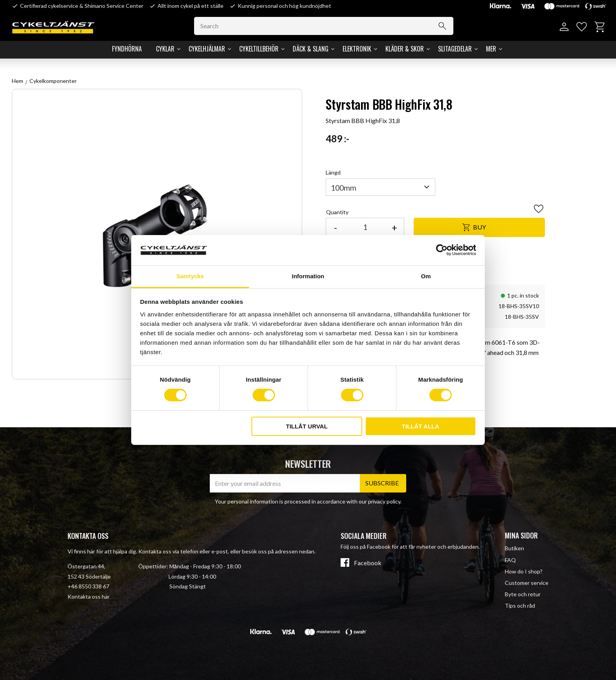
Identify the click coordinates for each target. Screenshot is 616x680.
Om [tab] (426, 276)
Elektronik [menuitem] (357, 49)
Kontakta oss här (89, 596)
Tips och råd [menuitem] (520, 606)
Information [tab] (308, 276)
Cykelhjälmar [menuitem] (207, 49)
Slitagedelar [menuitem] (455, 49)
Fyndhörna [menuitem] (127, 49)
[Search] (442, 26)
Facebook (368, 563)
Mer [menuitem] (491, 49)
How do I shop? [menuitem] (524, 571)
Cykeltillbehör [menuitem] (259, 49)
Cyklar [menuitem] (165, 49)
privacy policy (384, 501)
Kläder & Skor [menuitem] (405, 49)
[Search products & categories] (324, 26)
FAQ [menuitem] (510, 560)
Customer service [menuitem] (527, 583)
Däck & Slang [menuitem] (311, 49)
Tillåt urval (307, 426)
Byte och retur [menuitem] (523, 594)
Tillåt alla (421, 426)
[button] (582, 27)
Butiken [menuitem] (514, 548)
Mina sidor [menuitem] (521, 535)
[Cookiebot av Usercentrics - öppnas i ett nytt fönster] (442, 250)
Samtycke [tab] (190, 276)
